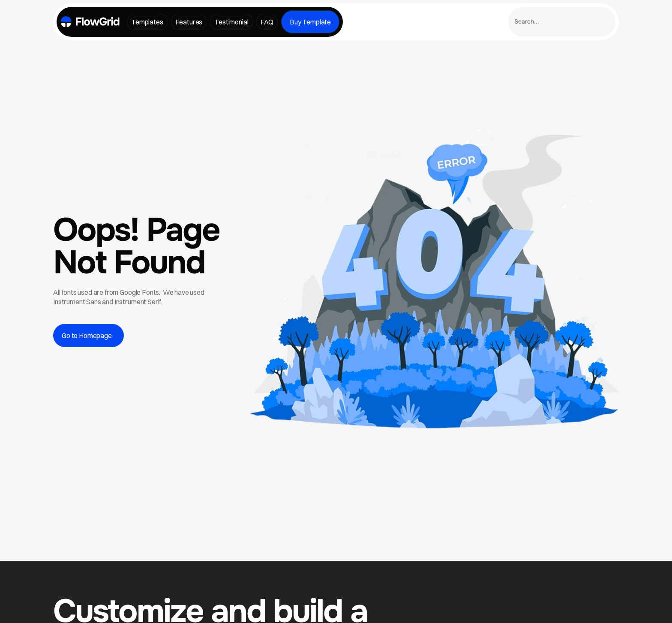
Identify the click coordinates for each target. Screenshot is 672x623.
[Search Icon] (562, 22)
